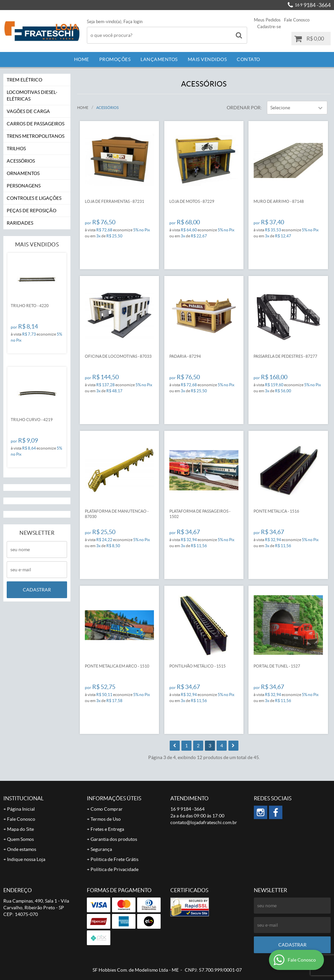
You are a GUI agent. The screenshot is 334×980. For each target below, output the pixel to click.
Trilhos (16, 149)
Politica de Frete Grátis (115, 859)
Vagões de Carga (28, 111)
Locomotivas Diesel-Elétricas (32, 96)
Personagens (24, 186)
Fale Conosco (297, 20)
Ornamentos (23, 173)
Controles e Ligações (34, 198)
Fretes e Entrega (107, 829)
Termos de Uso (106, 819)
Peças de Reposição (32, 211)
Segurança (101, 849)
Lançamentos (159, 59)
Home (82, 59)
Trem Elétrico (24, 80)
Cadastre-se (269, 27)
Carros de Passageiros (36, 124)
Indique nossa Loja (26, 859)
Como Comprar (107, 809)
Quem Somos (20, 839)
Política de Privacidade (115, 869)
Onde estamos (22, 849)
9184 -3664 (313, 5)
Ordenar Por (244, 108)
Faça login (133, 22)
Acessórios (21, 161)
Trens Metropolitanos (36, 136)
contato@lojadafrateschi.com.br (204, 822)
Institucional (23, 798)
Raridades (20, 223)
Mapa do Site (20, 829)
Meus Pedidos (267, 20)
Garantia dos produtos (114, 839)
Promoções (115, 59)
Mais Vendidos (207, 59)
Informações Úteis (114, 798)
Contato (248, 59)
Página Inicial (21, 809)
